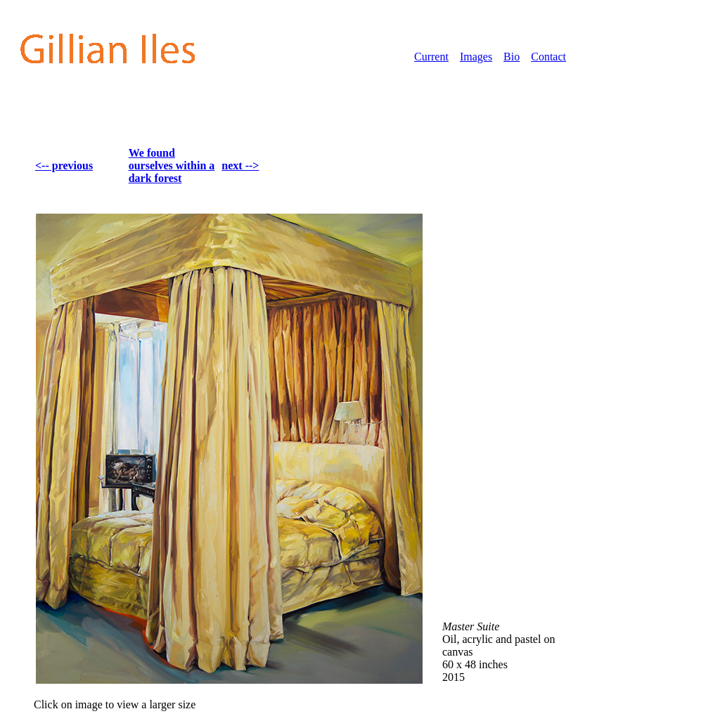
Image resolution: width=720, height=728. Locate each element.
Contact (548, 57)
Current (431, 57)
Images (476, 57)
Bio (512, 57)
